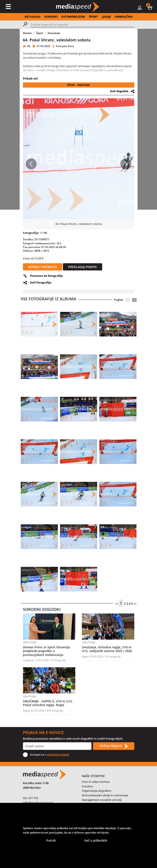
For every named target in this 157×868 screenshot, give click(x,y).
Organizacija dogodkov (97, 791)
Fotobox (87, 786)
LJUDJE (106, 17)
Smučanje (54, 33)
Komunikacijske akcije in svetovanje (105, 795)
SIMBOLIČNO (124, 17)
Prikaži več (30, 78)
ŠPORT (93, 17)
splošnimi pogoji (58, 754)
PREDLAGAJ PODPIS (82, 267)
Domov (27, 33)
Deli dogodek (119, 91)
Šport (40, 33)
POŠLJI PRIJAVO (114, 746)
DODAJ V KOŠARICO (42, 267)
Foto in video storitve (96, 782)
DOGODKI (51, 17)
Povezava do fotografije (46, 276)
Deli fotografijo (41, 282)
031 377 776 (30, 798)
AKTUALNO (32, 17)
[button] (150, 7)
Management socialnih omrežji (102, 800)
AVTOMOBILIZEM (73, 17)
